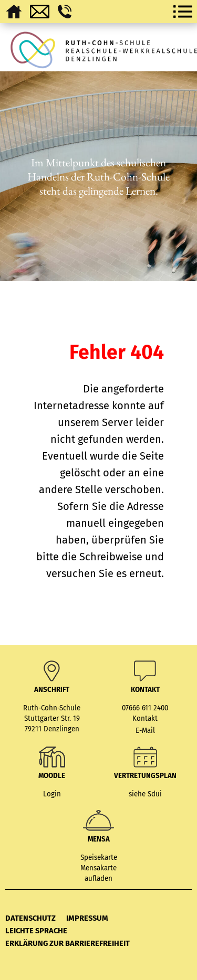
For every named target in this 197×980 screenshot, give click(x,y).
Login (52, 794)
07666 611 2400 (145, 708)
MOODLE (52, 776)
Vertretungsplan (145, 776)
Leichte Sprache (36, 931)
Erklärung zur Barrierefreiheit (68, 943)
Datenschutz (30, 918)
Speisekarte (99, 858)
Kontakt (145, 719)
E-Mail (145, 731)
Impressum (87, 918)
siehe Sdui (145, 794)
